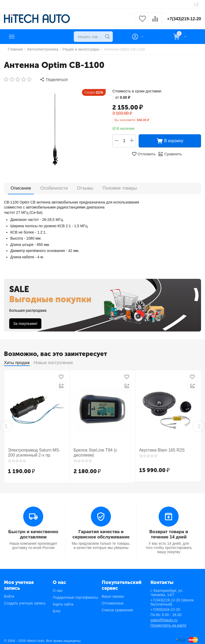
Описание (20, 187)
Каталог (27, 37)
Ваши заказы (113, 593)
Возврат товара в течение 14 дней (169, 532)
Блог (57, 608)
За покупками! (25, 323)
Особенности (53, 187)
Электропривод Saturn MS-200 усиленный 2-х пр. (34, 451)
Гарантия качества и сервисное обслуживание (101, 532)
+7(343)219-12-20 (182, 19)
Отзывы (83, 187)
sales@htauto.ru (164, 617)
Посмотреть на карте (168, 622)
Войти (9, 593)
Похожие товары (116, 187)
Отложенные (113, 600)
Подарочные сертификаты (75, 595)
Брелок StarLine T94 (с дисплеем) (102, 449)
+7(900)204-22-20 (165, 607)
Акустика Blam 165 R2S (159, 449)
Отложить (144, 153)
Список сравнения (117, 607)
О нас (58, 588)
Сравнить (169, 153)
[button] (53, 79)
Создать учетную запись (25, 600)
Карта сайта (63, 601)
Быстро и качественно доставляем (33, 532)
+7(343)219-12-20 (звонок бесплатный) (172, 599)
